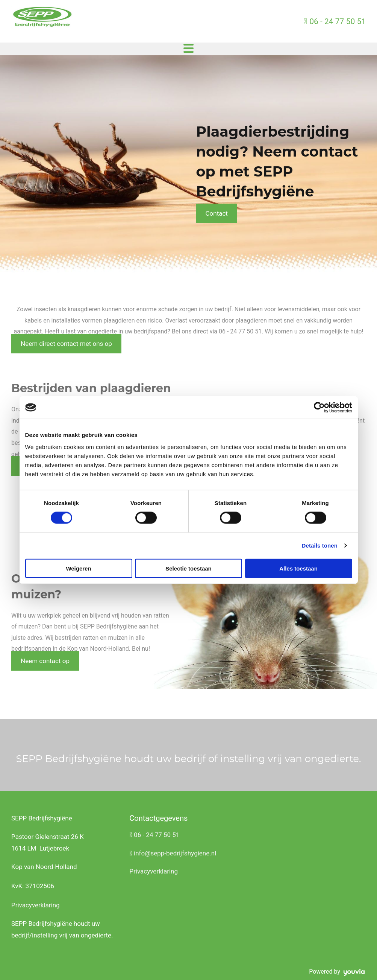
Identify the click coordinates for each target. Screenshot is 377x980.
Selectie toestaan (188, 568)
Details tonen (320, 546)
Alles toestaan (298, 568)
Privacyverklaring (36, 905)
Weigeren (78, 568)
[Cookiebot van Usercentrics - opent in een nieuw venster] (319, 408)
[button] (217, 213)
